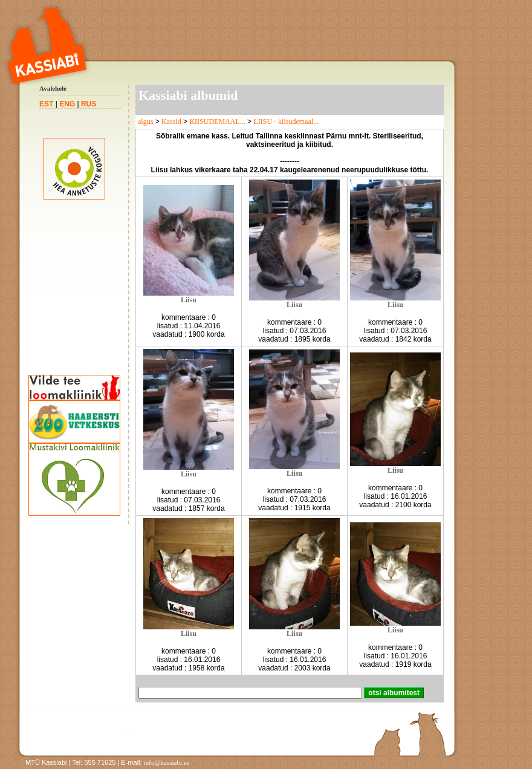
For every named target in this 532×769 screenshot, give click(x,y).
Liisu (189, 300)
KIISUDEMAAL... (217, 122)
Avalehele (53, 88)
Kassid (171, 122)
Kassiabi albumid (188, 95)
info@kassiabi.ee (167, 762)
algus (145, 122)
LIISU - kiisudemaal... (286, 122)
